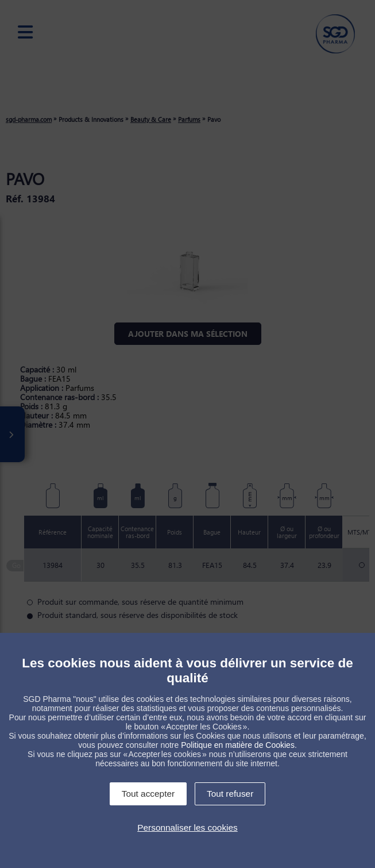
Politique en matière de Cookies (238, 745)
